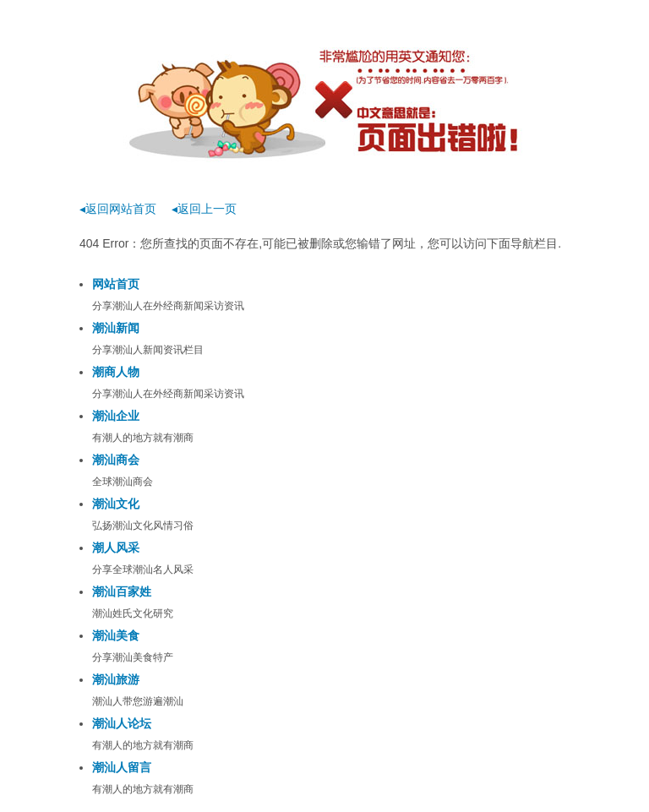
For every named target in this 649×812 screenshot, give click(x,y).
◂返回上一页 (204, 209)
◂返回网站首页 (118, 209)
